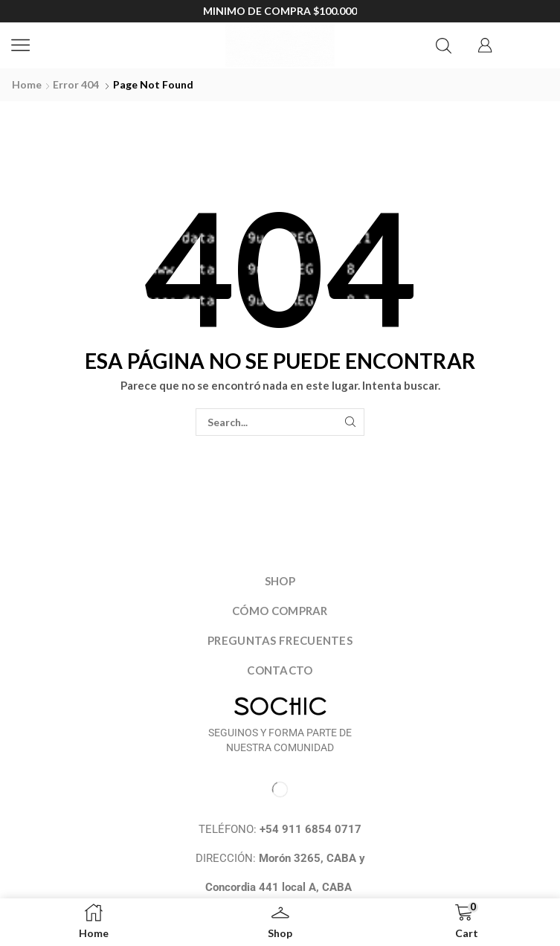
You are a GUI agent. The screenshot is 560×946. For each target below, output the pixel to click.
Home (27, 84)
